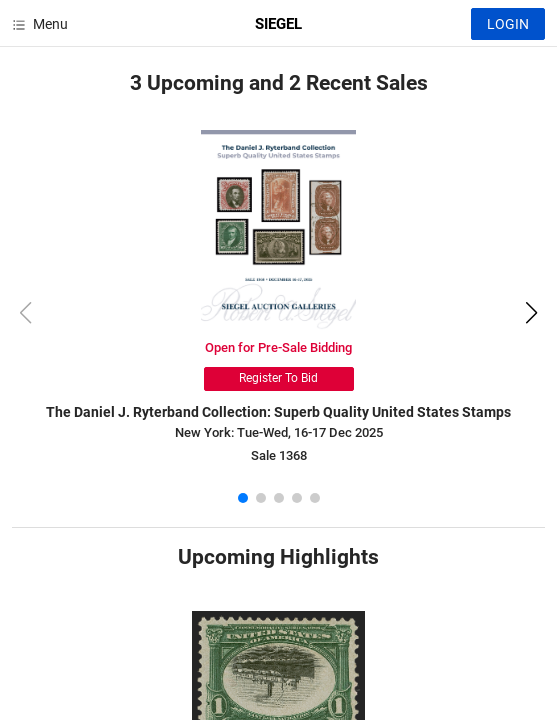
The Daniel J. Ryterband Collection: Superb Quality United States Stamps (278, 412)
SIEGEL (278, 24)
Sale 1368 (279, 455)
